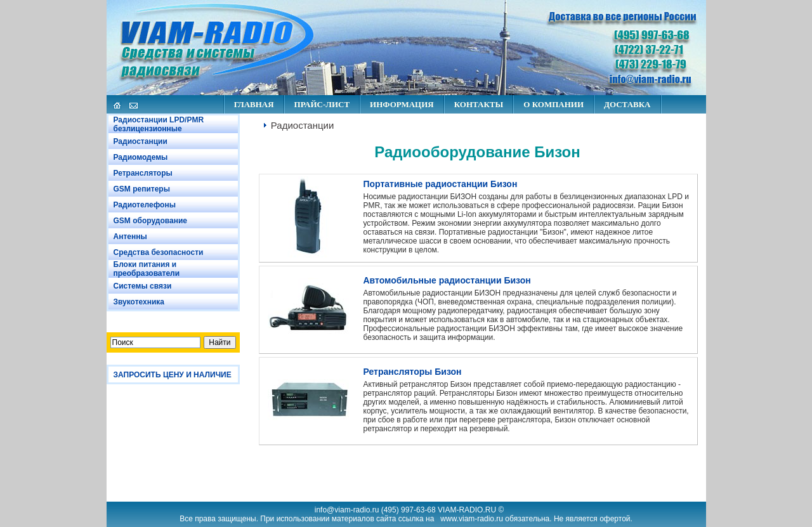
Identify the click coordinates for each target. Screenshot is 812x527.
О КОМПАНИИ (553, 104)
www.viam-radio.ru (472, 519)
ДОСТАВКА (627, 104)
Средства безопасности (159, 252)
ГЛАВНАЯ (254, 104)
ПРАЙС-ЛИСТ (322, 104)
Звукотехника (139, 302)
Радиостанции (141, 141)
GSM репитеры (142, 189)
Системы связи (143, 286)
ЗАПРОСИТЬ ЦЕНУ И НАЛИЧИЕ (173, 375)
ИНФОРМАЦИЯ (402, 104)
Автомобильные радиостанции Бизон (447, 280)
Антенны (130, 237)
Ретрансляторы (143, 173)
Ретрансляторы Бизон (413, 372)
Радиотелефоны (145, 205)
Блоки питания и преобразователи (147, 269)
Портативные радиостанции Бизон (441, 184)
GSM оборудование (150, 221)
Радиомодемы (141, 157)
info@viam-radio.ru (347, 510)
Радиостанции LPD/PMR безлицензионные (159, 124)
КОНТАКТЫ (479, 104)
